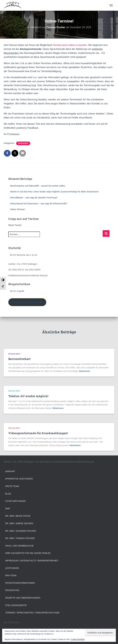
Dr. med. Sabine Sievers (19, 523)
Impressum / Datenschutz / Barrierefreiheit (32, 561)
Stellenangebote (16, 605)
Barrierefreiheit (19, 359)
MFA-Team (11, 575)
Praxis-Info (23, 143)
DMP (8, 509)
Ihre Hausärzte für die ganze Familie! (28, 553)
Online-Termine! (17, 209)
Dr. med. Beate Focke (18, 516)
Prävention (12, 590)
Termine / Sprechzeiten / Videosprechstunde (32, 613)
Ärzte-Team (12, 486)
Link (22, 63)
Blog (8, 494)
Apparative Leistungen (19, 479)
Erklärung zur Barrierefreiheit (27, 302)
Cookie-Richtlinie (78, 639)
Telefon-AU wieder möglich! (28, 396)
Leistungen (12, 568)
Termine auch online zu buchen (70, 45)
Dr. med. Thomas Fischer (20, 538)
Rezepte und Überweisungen (23, 598)
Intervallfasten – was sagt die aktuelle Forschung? (34, 198)
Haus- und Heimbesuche (19, 546)
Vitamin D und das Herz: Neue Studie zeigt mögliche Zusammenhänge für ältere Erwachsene (54, 192)
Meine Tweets (15, 225)
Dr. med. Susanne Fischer (21, 531)
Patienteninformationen (20, 583)
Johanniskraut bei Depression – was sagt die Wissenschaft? (38, 204)
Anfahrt (10, 471)
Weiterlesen (85, 371)
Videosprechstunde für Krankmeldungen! (38, 433)
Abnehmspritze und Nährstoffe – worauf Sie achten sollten (38, 186)
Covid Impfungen (15, 501)
